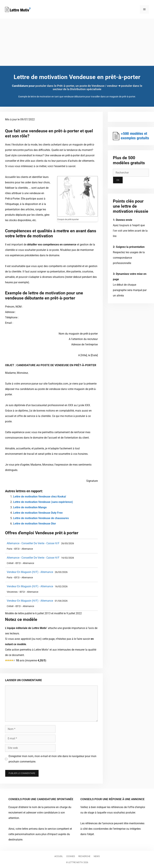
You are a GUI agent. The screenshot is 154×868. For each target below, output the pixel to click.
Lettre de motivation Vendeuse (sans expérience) (43, 502)
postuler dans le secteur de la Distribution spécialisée (97, 87)
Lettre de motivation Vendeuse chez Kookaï (40, 497)
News (97, 856)
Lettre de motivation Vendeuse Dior (35, 524)
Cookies (71, 856)
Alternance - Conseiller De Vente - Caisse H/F (33, 543)
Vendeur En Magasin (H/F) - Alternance (30, 572)
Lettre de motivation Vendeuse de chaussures (41, 518)
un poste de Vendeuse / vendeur (96, 86)
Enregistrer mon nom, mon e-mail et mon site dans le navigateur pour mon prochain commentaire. (52, 759)
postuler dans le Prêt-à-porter (55, 86)
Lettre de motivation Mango (30, 507)
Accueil (59, 856)
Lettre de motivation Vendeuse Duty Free (38, 513)
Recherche (84, 856)
